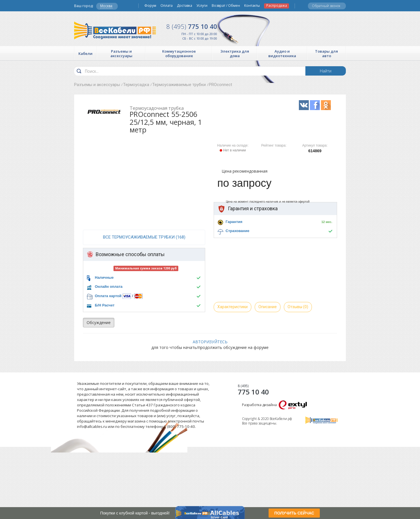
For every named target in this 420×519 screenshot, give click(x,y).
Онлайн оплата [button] (109, 287)
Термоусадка (136, 85)
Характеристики (232, 307)
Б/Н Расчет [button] (105, 305)
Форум (150, 6)
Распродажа (277, 6)
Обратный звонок (326, 6)
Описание (268, 307)
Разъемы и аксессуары (97, 85)
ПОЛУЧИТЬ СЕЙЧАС (294, 513)
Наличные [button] (104, 277)
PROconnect (220, 85)
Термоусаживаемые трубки (179, 85)
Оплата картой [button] (108, 296)
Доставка (185, 6)
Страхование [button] (237, 231)
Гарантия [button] (234, 222)
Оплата (167, 6)
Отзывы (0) (298, 307)
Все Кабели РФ (115, 30)
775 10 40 (192, 26)
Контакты (252, 6)
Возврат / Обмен (226, 6)
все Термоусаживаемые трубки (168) (144, 237)
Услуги (202, 6)
